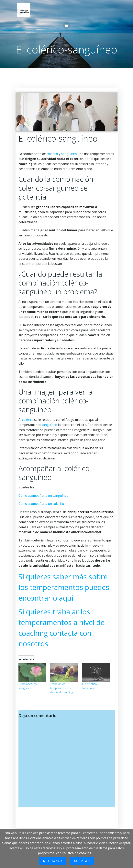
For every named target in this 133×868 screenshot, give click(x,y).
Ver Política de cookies (73, 853)
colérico (52, 154)
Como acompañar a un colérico (41, 504)
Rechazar (53, 861)
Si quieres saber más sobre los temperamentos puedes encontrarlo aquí (64, 587)
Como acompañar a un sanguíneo (43, 496)
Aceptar (82, 861)
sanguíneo (69, 154)
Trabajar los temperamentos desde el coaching (61, 688)
